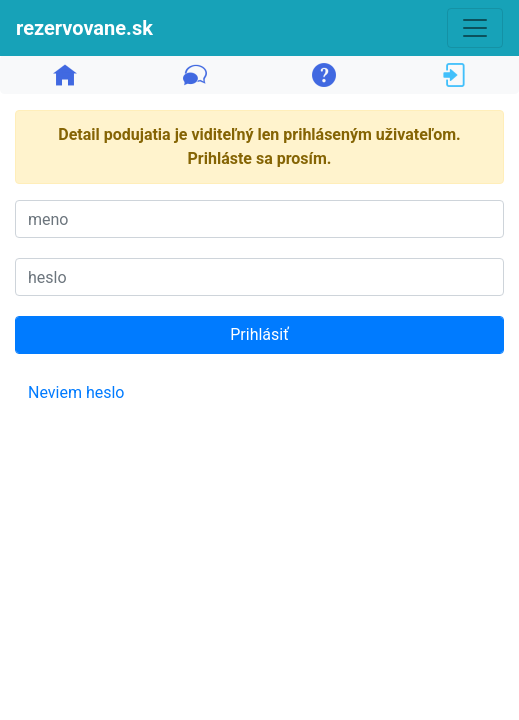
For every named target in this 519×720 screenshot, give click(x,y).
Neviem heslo (76, 392)
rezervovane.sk (84, 28)
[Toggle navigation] (475, 28)
